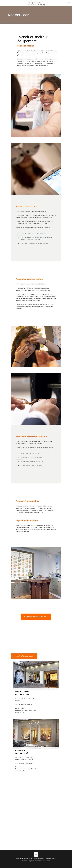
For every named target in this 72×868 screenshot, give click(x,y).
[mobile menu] (69, 3)
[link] (19, 72)
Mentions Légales (28, 861)
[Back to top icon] (36, 855)
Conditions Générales (43, 861)
